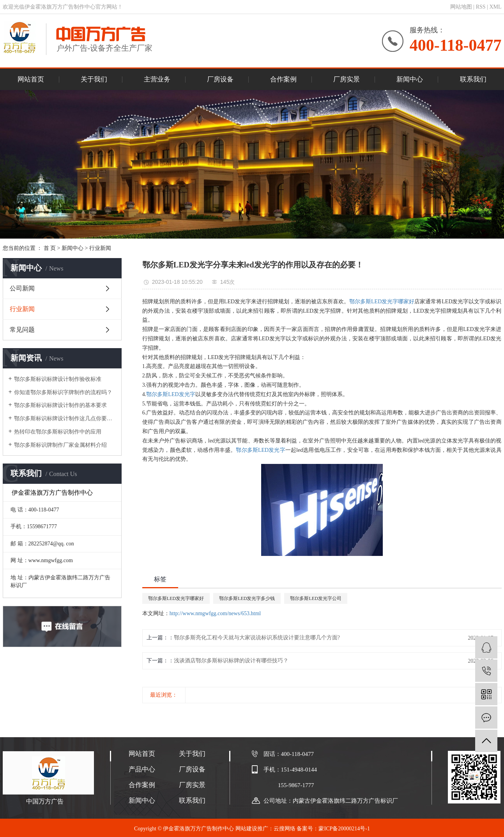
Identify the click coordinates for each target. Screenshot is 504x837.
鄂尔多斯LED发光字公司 (316, 598)
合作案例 (283, 79)
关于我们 (94, 79)
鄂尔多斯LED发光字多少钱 (247, 598)
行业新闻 (100, 248)
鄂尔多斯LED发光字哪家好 (382, 302)
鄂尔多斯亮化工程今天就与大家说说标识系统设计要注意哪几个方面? (257, 638)
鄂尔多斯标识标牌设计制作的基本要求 (60, 405)
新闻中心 (410, 79)
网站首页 (31, 79)
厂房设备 (220, 79)
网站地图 (461, 7)
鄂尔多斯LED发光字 (171, 394)
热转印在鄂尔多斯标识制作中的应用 (58, 432)
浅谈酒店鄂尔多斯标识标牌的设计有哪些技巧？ (231, 661)
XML (495, 7)
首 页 (50, 248)
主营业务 (157, 79)
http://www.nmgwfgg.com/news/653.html (215, 613)
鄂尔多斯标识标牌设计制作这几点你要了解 (65, 418)
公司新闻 (22, 288)
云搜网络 (285, 829)
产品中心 (142, 769)
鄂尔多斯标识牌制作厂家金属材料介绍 (60, 445)
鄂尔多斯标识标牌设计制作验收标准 (58, 379)
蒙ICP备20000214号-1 (344, 829)
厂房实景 (347, 79)
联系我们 (473, 79)
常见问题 (22, 330)
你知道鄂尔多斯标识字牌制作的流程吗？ (63, 392)
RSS (481, 7)
